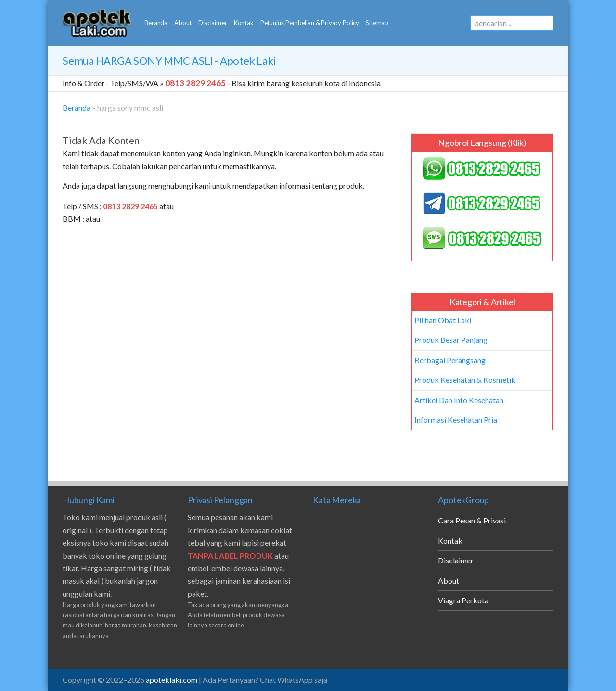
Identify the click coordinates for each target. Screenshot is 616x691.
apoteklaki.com (172, 680)
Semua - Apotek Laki (169, 60)
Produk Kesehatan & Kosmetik (465, 380)
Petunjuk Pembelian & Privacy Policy (310, 23)
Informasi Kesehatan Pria (456, 420)
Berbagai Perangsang (450, 360)
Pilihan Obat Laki (443, 320)
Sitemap (377, 23)
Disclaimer (212, 23)
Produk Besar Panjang (451, 340)
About (183, 23)
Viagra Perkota (463, 600)
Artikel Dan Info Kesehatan (459, 400)
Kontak (244, 23)
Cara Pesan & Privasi (472, 520)
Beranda (156, 23)
